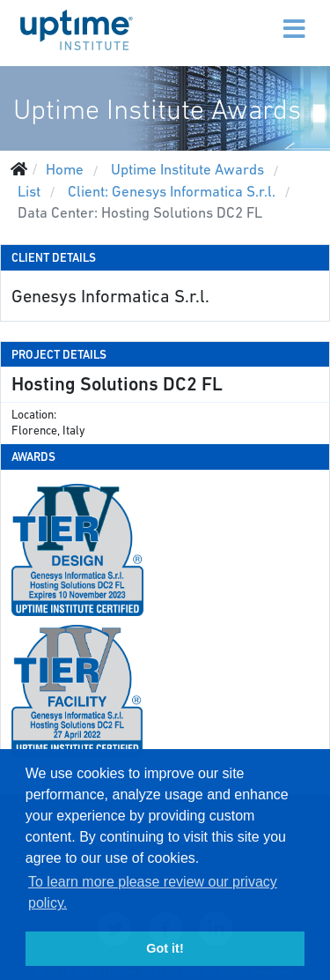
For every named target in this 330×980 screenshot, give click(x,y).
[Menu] (257, 18)
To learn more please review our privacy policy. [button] (153, 892)
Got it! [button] (165, 948)
